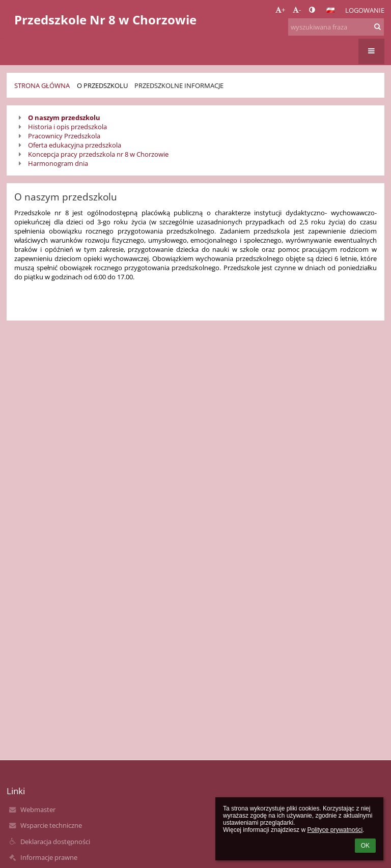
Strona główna (42, 85)
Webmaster (38, 809)
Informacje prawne (49, 857)
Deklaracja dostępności (55, 842)
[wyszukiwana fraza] (336, 27)
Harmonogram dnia (58, 163)
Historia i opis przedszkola (67, 127)
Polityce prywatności (335, 830)
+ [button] (280, 10)
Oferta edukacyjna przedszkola (75, 145)
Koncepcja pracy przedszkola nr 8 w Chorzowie (98, 154)
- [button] (297, 10)
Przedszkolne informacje (179, 85)
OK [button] (365, 846)
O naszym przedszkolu (64, 118)
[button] (330, 10)
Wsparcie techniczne (51, 825)
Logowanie (365, 10)
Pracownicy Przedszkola (64, 136)
